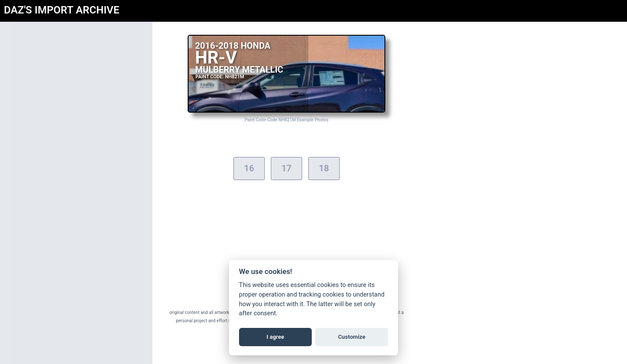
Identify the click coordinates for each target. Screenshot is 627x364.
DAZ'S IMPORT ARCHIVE (62, 10)
